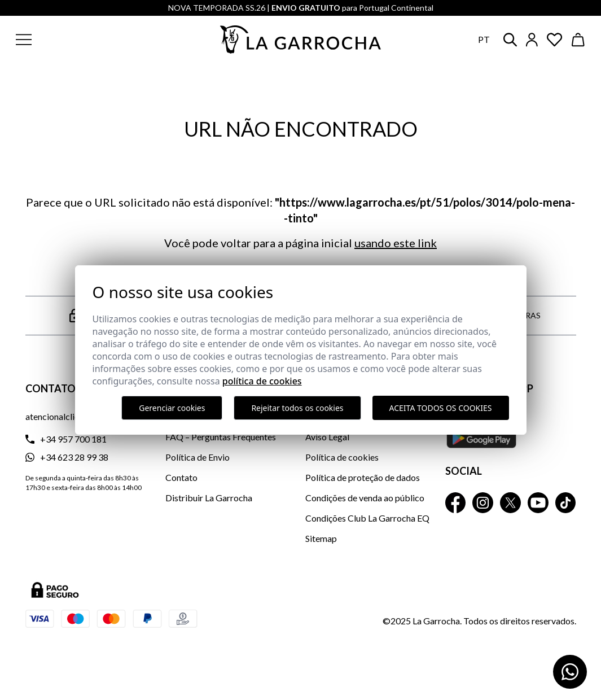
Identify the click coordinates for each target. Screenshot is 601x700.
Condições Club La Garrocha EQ (367, 518)
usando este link (396, 243)
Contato (181, 477)
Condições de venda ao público (365, 498)
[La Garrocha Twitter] (510, 503)
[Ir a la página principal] (301, 40)
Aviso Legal (327, 437)
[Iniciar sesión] (532, 40)
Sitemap (321, 538)
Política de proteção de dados (363, 477)
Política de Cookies (262, 381)
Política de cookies (342, 457)
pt (484, 39)
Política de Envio (198, 457)
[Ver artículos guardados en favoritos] (555, 40)
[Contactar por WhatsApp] (570, 672)
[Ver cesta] (578, 40)
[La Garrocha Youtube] (538, 503)
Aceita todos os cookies (441, 408)
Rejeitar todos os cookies (297, 408)
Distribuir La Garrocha (209, 498)
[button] (78, 40)
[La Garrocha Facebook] (456, 503)
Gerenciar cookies (172, 408)
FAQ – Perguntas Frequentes (221, 437)
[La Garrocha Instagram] (483, 503)
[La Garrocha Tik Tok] (566, 503)
